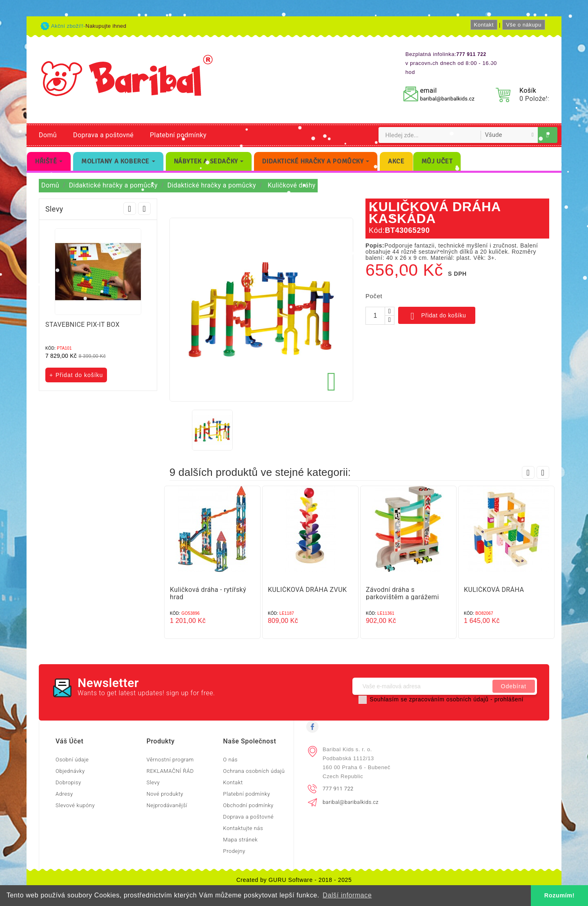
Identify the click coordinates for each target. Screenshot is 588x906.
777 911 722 (338, 789)
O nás (230, 760)
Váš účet (69, 741)
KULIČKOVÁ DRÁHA (494, 590)
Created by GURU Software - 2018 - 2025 (294, 880)
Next (144, 209)
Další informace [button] (347, 895)
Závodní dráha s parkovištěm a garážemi (402, 593)
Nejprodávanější (167, 805)
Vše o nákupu (524, 25)
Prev (130, 209)
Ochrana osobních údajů (254, 771)
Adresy (64, 794)
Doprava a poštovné (103, 135)
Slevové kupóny (75, 805)
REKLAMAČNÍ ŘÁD (170, 771)
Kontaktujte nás (243, 828)
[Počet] (375, 316)
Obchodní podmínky (248, 805)
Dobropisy (68, 782)
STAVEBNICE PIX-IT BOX (82, 325)
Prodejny (234, 851)
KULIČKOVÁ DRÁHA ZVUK (307, 590)
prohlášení (509, 699)
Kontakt (484, 25)
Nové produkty (165, 794)
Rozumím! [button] (559, 895)
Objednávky (70, 771)
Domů (48, 135)
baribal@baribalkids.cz (447, 99)
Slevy (153, 782)
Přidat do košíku (437, 316)
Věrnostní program (170, 760)
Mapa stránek (240, 840)
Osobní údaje (72, 760)
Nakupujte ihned (106, 26)
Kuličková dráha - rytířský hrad (208, 593)
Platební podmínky (178, 135)
